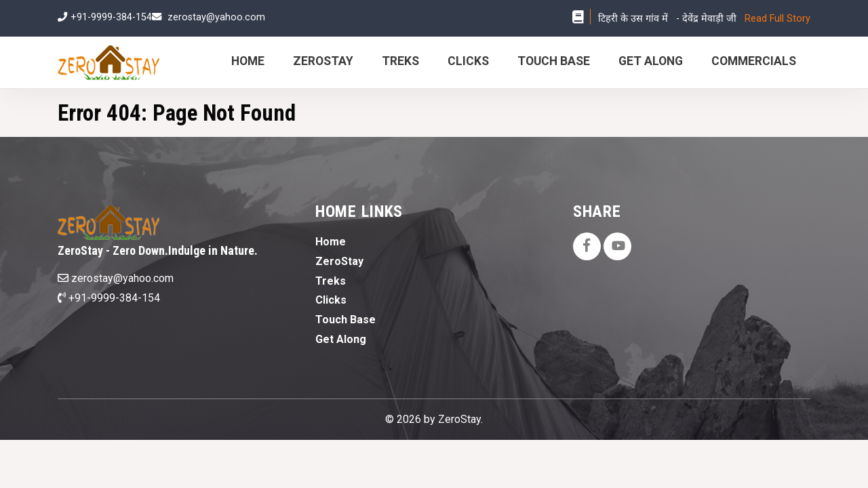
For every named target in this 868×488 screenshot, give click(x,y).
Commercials (754, 61)
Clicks (468, 61)
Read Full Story (777, 19)
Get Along (651, 61)
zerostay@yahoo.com (216, 17)
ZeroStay (323, 61)
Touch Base (554, 61)
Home (248, 61)
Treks (400, 61)
